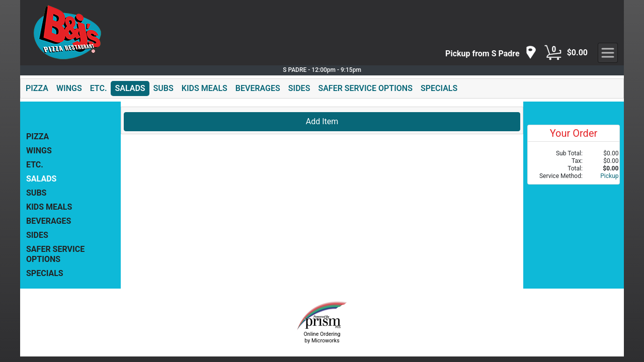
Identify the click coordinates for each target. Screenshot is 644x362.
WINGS (69, 88)
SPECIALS (439, 88)
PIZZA (37, 88)
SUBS (164, 88)
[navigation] (491, 53)
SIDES (299, 88)
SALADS (130, 88)
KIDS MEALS (205, 88)
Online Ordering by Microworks (322, 337)
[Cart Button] (553, 53)
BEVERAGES (258, 88)
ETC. (99, 88)
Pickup (609, 176)
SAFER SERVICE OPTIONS (365, 88)
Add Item (322, 121)
